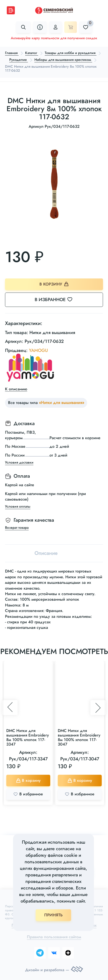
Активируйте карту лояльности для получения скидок (54, 38)
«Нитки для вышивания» (62, 403)
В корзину (54, 284)
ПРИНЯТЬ (53, 915)
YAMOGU (38, 350)
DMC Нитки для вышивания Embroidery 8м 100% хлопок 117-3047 (79, 737)
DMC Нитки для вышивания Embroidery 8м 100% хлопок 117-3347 (28, 737)
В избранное (57, 300)
